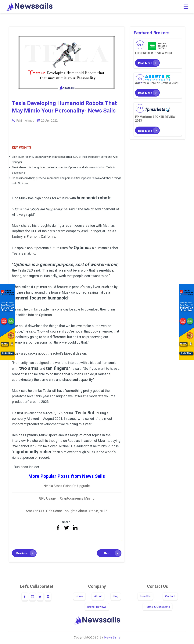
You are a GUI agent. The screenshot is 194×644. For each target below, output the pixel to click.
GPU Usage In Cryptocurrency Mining (67, 498)
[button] (24, 553)
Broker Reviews (97, 607)
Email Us (145, 596)
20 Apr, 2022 (49, 121)
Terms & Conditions (158, 607)
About (98, 596)
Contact (170, 596)
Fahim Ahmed (25, 121)
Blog (116, 596)
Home (79, 596)
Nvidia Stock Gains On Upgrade (67, 486)
